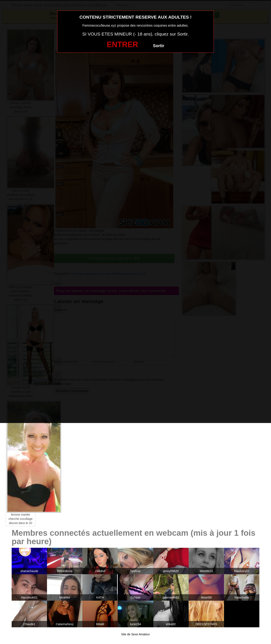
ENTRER (122, 45)
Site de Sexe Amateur (135, 634)
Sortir (158, 46)
